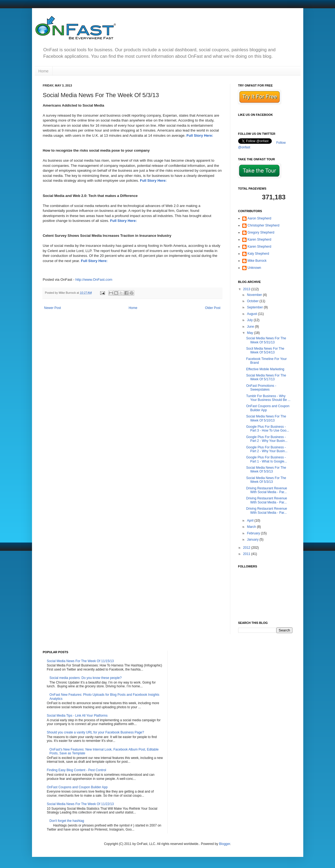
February (254, 533)
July (250, 320)
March (252, 527)
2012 (247, 548)
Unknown (254, 268)
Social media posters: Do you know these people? (85, 678)
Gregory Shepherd (261, 232)
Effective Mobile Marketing (265, 369)
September (255, 307)
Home (44, 71)
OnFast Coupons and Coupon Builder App (77, 787)
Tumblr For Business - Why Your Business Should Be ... (268, 398)
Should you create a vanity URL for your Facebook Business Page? (95, 732)
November (255, 295)
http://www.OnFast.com (94, 280)
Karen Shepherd (259, 240)
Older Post (213, 308)
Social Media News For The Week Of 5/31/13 (266, 340)
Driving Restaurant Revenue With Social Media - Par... (267, 490)
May (250, 333)
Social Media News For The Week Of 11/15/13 (80, 661)
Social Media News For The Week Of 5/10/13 (266, 418)
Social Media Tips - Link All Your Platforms (77, 716)
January (253, 540)
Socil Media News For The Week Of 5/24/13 (265, 350)
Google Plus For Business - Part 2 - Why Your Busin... (267, 439)
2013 (247, 289)
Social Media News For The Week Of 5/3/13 (266, 470)
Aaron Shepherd (259, 218)
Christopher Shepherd (264, 225)
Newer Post (53, 308)
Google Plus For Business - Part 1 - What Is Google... (266, 459)
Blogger (225, 844)
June (251, 327)
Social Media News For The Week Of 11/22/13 (80, 804)
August (252, 314)
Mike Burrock (257, 261)
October (253, 301)
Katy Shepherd (258, 254)
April (251, 521)
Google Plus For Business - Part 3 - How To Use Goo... (267, 429)
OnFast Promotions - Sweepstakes (261, 388)
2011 (247, 554)
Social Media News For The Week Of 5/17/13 (266, 377)
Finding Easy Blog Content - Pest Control (77, 770)
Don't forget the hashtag (67, 821)
